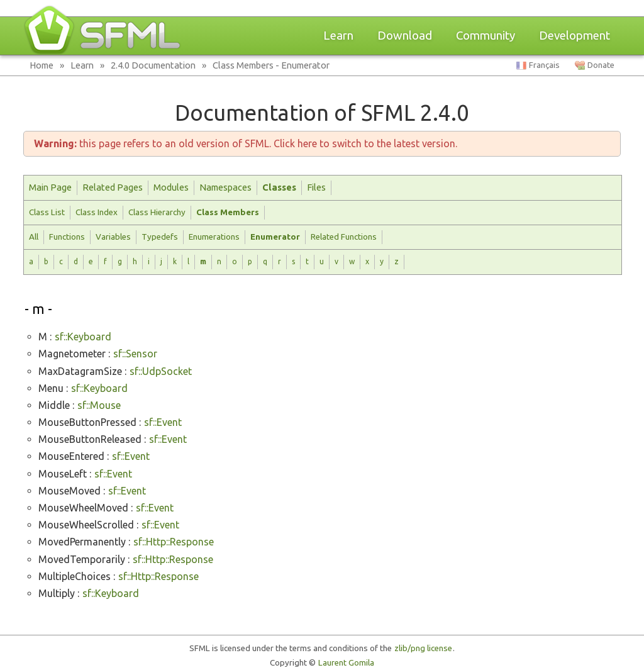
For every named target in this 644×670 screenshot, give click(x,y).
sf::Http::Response (174, 542)
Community (486, 36)
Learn (338, 36)
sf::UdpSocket (161, 371)
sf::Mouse (99, 405)
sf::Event (163, 422)
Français (544, 65)
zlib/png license (423, 648)
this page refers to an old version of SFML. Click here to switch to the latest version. (246, 143)
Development (575, 36)
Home (42, 65)
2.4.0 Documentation (153, 65)
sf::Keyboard (83, 337)
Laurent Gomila (346, 663)
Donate (601, 65)
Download (405, 36)
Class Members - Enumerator (271, 65)
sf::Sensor (135, 354)
